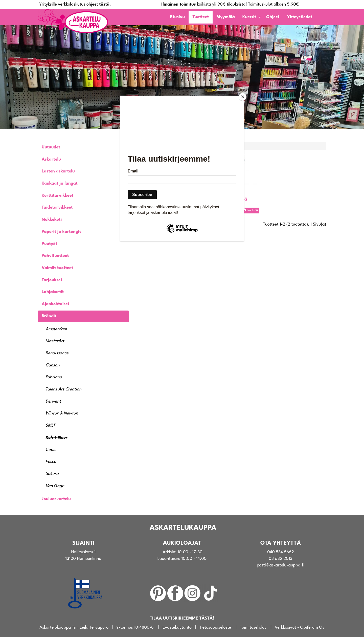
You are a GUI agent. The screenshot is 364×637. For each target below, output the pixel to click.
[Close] (243, 97)
